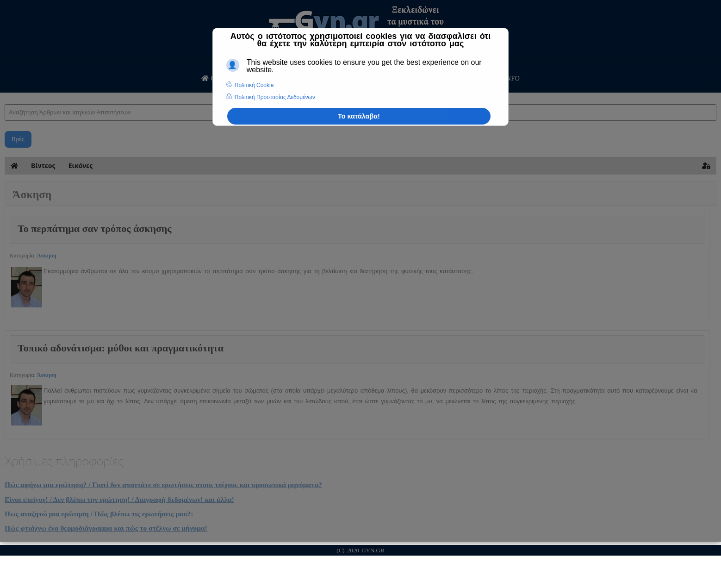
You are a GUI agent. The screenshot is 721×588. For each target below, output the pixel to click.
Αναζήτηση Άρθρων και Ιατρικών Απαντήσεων (5, 95)
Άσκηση (47, 256)
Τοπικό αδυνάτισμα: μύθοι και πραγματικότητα (121, 348)
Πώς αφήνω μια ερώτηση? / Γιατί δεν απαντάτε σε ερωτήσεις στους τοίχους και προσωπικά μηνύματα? (163, 485)
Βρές (18, 139)
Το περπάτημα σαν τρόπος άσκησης (95, 228)
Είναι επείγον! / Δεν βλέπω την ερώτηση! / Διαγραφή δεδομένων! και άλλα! (119, 499)
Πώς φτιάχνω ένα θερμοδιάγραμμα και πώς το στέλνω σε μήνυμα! (106, 528)
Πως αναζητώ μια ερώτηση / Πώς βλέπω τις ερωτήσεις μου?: (99, 514)
